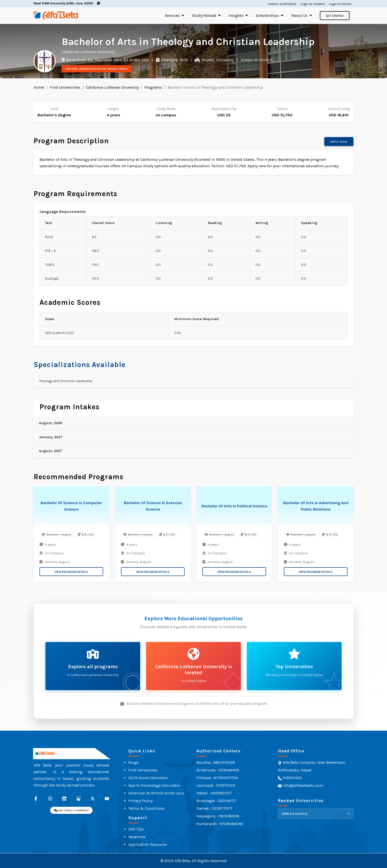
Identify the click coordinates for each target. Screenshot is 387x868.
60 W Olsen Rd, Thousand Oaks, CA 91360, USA (107, 60)
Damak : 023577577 (214, 808)
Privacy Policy (140, 801)
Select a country (295, 814)
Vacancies (137, 837)
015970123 (292, 778)
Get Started (335, 16)
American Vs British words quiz (156, 793)
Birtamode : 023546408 (218, 770)
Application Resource (147, 844)
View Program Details (71, 572)
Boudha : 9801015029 (216, 762)
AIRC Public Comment (71, 810)
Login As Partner (340, 4)
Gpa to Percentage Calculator (154, 785)
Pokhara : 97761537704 (217, 778)
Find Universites (143, 770)
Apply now (339, 142)
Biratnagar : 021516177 (216, 801)
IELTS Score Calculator (148, 778)
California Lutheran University (112, 87)
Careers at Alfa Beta (282, 4)
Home (39, 87)
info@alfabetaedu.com (303, 785)
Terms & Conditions (146, 808)
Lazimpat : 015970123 (216, 785)
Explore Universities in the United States (97, 69)
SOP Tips (136, 829)
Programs (153, 87)
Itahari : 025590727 (214, 793)
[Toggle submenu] (183, 15)
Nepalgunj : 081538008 (218, 816)
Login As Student (313, 4)
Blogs (134, 762)
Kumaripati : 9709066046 (220, 824)
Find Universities (65, 87)
